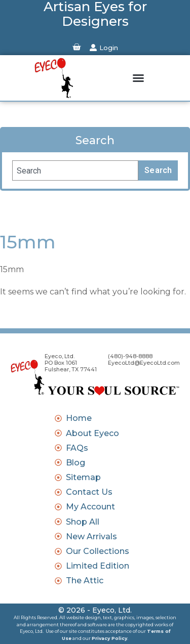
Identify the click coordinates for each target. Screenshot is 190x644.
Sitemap (83, 477)
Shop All (83, 522)
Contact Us (89, 492)
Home (79, 418)
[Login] (93, 48)
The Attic (85, 581)
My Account (90, 507)
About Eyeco (92, 433)
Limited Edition (98, 566)
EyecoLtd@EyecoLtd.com (144, 362)
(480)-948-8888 (130, 356)
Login (109, 48)
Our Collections (98, 551)
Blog (75, 463)
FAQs (77, 448)
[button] (138, 78)
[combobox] (75, 170)
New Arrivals (91, 536)
